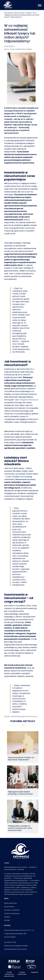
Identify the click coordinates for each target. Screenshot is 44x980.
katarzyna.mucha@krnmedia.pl (16, 946)
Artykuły (29, 13)
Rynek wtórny (9, 907)
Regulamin (35, 972)
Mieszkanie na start (25, 479)
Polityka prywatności (22, 973)
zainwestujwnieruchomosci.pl (15, 949)
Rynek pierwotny (11, 903)
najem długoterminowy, (25, 400)
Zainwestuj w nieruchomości (14, 13)
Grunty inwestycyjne (12, 913)
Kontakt (7, 920)
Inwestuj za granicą (12, 910)
